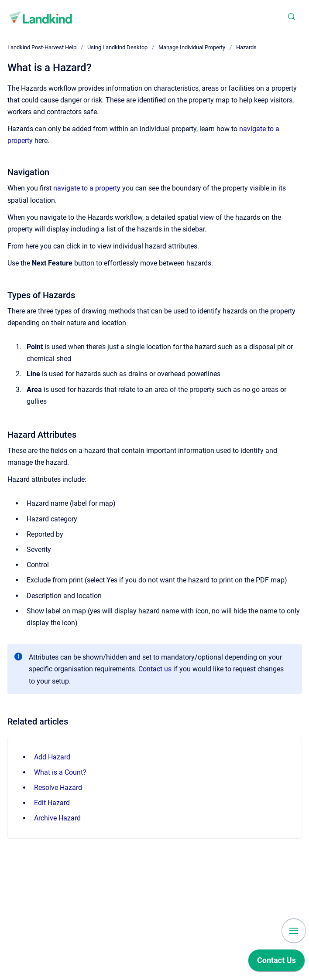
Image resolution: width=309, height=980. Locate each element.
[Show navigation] (294, 931)
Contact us (155, 669)
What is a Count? (60, 772)
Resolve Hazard (58, 788)
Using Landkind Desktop (117, 47)
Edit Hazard (52, 803)
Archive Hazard (57, 818)
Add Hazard (52, 757)
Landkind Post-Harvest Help (42, 47)
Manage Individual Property (192, 47)
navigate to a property (87, 188)
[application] (276, 963)
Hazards (246, 47)
